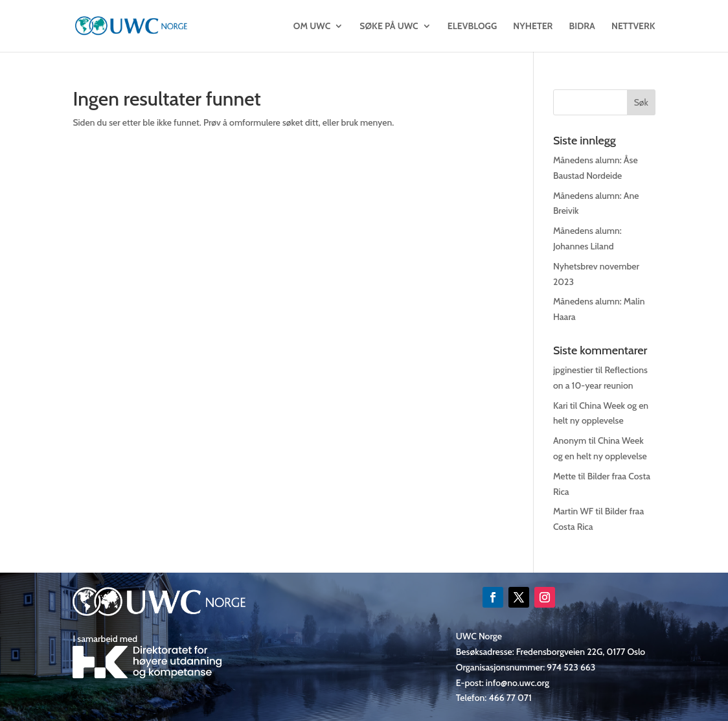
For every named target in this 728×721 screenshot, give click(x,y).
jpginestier (573, 370)
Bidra (582, 27)
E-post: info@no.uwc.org (503, 683)
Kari (561, 406)
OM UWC (312, 27)
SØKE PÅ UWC (389, 27)
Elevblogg (472, 27)
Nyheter (533, 27)
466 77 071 (510, 698)
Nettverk (633, 27)
